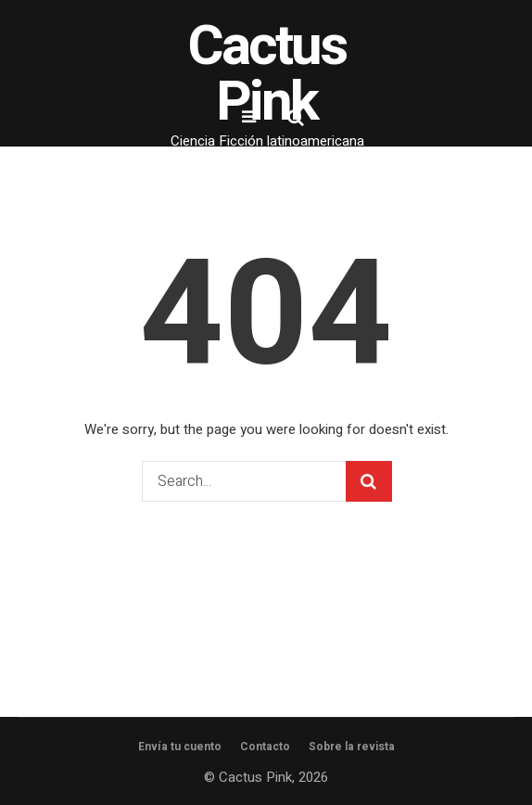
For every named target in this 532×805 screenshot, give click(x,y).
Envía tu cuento (180, 747)
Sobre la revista (352, 747)
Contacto (265, 747)
